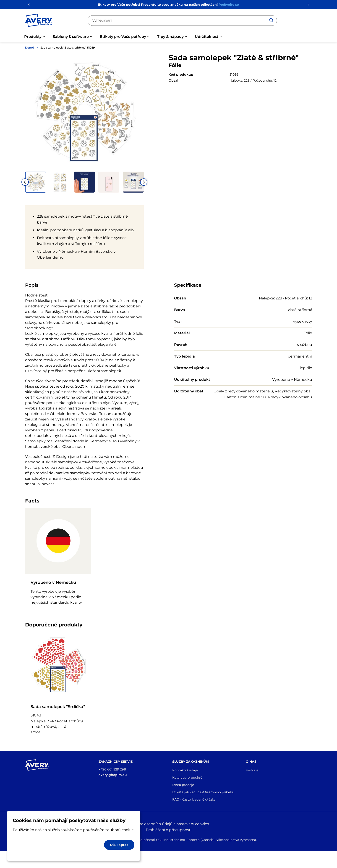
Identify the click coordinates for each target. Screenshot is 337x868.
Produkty (33, 37)
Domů (30, 48)
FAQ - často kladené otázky (194, 799)
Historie (252, 770)
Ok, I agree (119, 845)
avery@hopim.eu (113, 775)
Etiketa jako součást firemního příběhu (203, 792)
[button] (36, 182)
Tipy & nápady (170, 37)
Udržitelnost (207, 37)
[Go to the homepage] (39, 21)
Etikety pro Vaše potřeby (123, 37)
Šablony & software (71, 37)
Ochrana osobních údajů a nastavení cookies (168, 824)
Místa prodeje (183, 785)
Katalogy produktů (187, 778)
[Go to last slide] (25, 182)
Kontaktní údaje (185, 770)
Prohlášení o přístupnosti (169, 830)
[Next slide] (144, 182)
